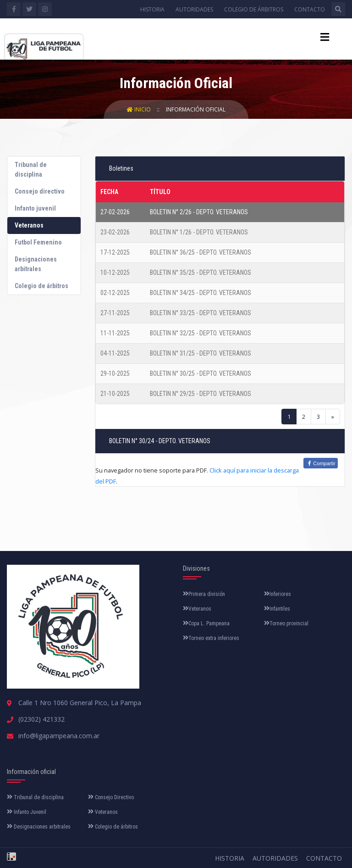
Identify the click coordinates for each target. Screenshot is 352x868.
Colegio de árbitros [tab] (41, 286)
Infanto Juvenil (27, 812)
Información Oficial (196, 109)
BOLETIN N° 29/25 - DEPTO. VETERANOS (201, 394)
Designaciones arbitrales (39, 827)
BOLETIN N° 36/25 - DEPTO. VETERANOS (201, 252)
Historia (152, 9)
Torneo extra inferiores (211, 638)
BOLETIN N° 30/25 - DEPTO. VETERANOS (201, 373)
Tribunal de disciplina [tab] (31, 170)
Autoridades (194, 9)
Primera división (204, 594)
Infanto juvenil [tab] (35, 208)
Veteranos (197, 609)
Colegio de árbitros (254, 9)
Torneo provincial (286, 623)
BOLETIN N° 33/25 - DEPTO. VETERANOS (201, 313)
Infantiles (277, 609)
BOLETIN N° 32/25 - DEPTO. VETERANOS (201, 333)
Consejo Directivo (111, 797)
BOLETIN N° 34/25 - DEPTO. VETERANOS (201, 293)
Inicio (139, 109)
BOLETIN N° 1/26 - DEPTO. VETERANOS (199, 232)
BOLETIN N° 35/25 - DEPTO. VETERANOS (201, 273)
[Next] (333, 417)
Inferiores (278, 594)
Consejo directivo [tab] (40, 191)
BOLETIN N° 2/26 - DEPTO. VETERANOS (199, 212)
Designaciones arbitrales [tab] (36, 264)
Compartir (320, 463)
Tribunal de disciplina (35, 797)
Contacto (310, 9)
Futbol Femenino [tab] (38, 242)
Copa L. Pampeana (206, 623)
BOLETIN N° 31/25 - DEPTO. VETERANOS (201, 353)
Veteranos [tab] (29, 225)
